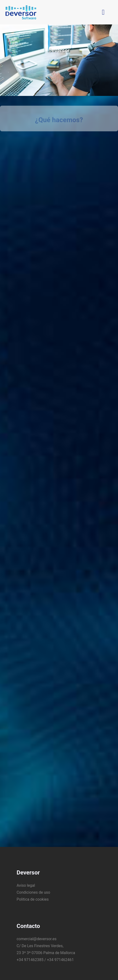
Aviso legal (26, 883)
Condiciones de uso (33, 890)
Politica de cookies (33, 897)
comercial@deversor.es (36, 936)
